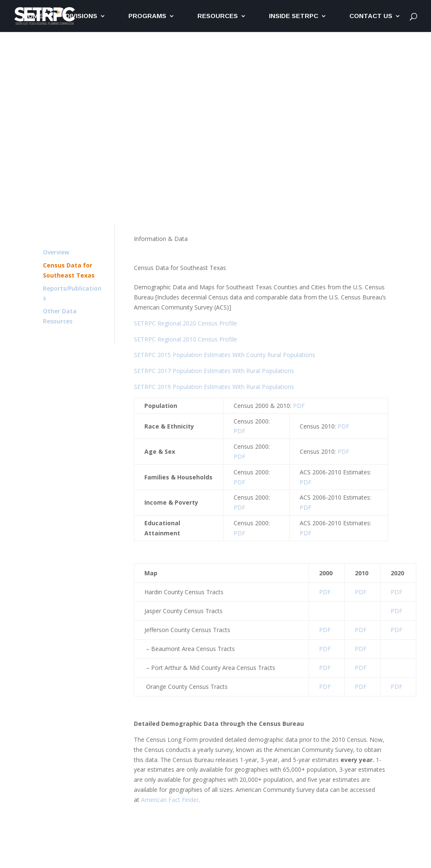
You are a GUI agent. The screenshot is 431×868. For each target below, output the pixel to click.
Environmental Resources (172, 172)
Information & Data (318, 172)
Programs (147, 16)
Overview (56, 252)
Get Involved (371, 172)
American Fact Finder (170, 800)
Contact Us (371, 16)
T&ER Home (61, 172)
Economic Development (249, 172)
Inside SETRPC (294, 16)
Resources (218, 16)
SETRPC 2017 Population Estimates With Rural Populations (214, 371)
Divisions (81, 16)
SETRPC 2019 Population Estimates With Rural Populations (214, 387)
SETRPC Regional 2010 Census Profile (185, 339)
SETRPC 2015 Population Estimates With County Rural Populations (225, 355)
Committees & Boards (335, 192)
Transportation (108, 172)
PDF (299, 406)
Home (33, 16)
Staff (382, 192)
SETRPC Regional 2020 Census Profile (185, 323)
